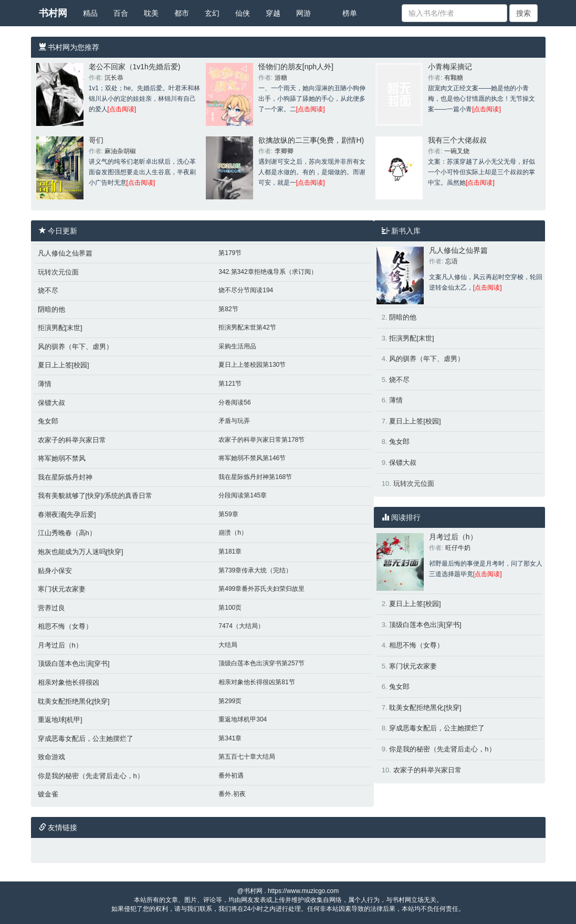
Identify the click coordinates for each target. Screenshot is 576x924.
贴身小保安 (55, 571)
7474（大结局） (241, 626)
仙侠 (243, 13)
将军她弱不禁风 (62, 458)
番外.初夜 (232, 794)
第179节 (230, 253)
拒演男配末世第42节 (247, 327)
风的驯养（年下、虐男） (75, 347)
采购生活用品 (237, 346)
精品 (90, 13)
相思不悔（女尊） (65, 626)
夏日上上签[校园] (64, 365)
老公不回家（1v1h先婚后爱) (135, 67)
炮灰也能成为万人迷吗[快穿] (81, 552)
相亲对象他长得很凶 (69, 682)
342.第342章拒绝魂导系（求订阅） (268, 272)
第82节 (228, 309)
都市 (182, 13)
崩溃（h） (233, 533)
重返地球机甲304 (243, 719)
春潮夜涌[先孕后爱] (67, 514)
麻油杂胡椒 (120, 151)
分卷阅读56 (234, 402)
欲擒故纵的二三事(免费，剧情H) (311, 140)
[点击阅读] (122, 109)
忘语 (452, 261)
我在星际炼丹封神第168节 (255, 477)
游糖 (281, 78)
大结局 (228, 645)
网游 (303, 13)
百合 (121, 13)
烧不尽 (48, 290)
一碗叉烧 (457, 151)
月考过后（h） (60, 645)
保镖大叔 (51, 403)
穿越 (273, 13)
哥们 (96, 140)
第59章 (228, 514)
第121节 (230, 384)
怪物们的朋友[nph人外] (296, 67)
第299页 (230, 701)
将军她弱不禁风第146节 (252, 458)
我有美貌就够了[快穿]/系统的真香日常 (95, 496)
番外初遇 (231, 776)
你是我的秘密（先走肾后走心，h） (91, 776)
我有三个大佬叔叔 (457, 140)
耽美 (151, 13)
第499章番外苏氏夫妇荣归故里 (261, 589)
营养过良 (51, 608)
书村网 (53, 13)
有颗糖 (454, 78)
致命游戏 (51, 757)
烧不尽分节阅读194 (246, 290)
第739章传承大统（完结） (255, 570)
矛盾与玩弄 (234, 421)
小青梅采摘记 (450, 67)
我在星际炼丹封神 (65, 477)
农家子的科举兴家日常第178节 (261, 440)
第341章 (230, 738)
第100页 (230, 608)
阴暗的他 (51, 309)
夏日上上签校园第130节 (252, 365)
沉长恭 (114, 78)
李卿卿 (284, 151)
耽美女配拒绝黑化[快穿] (74, 701)
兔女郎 (48, 421)
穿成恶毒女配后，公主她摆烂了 (86, 739)
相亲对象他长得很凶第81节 (256, 682)
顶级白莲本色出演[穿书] (74, 663)
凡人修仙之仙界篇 (65, 253)
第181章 (230, 551)
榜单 (350, 13)
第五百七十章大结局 (247, 757)
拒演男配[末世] (60, 328)
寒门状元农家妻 (62, 589)
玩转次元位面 (58, 272)
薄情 (45, 384)
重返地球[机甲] (60, 720)
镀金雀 (48, 794)
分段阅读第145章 (243, 495)
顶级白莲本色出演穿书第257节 (261, 663)
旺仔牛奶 (458, 548)
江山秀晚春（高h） (67, 533)
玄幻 (212, 13)
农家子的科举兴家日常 (72, 440)
